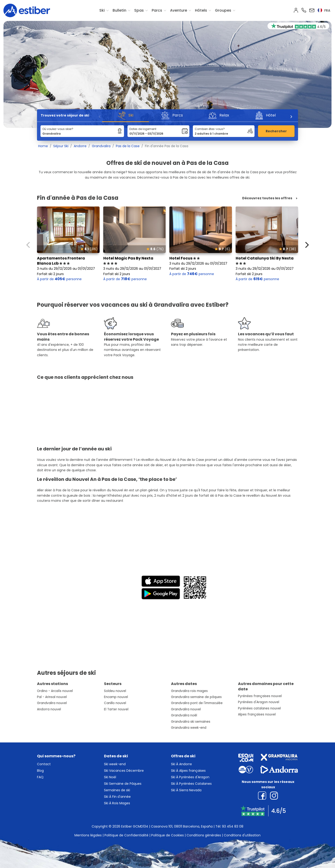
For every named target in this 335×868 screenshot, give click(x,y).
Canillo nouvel (115, 703)
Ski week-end (115, 764)
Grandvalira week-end (189, 728)
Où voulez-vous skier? (58, 129)
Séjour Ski (61, 146)
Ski (102, 10)
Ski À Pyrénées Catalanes (191, 784)
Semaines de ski (117, 790)
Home (43, 146)
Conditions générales (204, 835)
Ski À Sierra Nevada (186, 790)
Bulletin (119, 10)
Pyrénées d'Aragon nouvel (259, 702)
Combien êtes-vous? (210, 129)
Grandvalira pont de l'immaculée (197, 703)
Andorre (80, 146)
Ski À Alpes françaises (188, 771)
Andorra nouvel (49, 709)
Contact (44, 764)
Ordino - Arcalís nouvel (55, 691)
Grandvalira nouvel (52, 703)
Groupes (223, 10)
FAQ (40, 777)
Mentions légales (88, 835)
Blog (40, 771)
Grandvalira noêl (184, 715)
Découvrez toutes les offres (267, 198)
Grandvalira (101, 146)
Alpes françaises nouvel (257, 714)
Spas (139, 10)
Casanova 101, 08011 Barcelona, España (182, 826)
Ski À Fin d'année (117, 797)
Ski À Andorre (181, 764)
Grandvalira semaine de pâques (196, 697)
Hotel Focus (185, 258)
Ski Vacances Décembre (124, 771)
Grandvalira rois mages (189, 691)
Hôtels (201, 10)
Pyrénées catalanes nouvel (259, 708)
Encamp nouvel (116, 697)
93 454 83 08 (233, 826)
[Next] (291, 117)
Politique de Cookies (167, 835)
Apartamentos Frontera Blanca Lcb (61, 261)
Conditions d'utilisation (242, 835)
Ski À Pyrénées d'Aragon (190, 777)
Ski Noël (110, 777)
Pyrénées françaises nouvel (260, 696)
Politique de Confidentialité (126, 835)
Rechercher (276, 131)
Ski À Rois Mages (117, 803)
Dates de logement (143, 129)
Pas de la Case (128, 146)
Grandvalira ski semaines (191, 722)
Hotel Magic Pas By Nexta (128, 261)
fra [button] (324, 10)
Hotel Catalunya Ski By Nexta (265, 261)
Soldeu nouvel (115, 691)
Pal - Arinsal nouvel (52, 697)
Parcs (157, 10)
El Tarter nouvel (116, 709)
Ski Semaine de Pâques (123, 784)
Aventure (179, 10)
